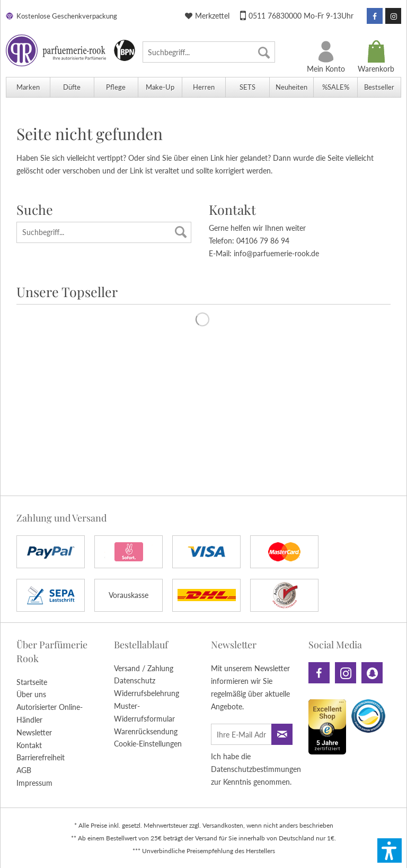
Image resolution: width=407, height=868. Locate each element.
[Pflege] (116, 87)
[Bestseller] (379, 87)
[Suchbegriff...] (209, 52)
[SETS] (247, 87)
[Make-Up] (160, 87)
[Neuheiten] (291, 87)
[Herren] (204, 87)
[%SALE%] (335, 87)
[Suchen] (264, 52)
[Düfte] (72, 87)
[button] (390, 850)
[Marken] (28, 87)
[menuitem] (209, 52)
